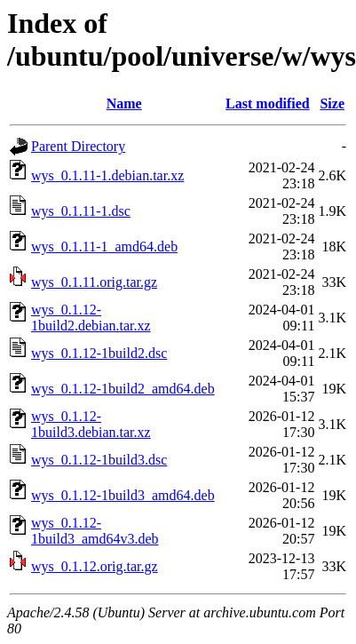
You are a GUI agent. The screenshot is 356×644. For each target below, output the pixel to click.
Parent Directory (78, 146)
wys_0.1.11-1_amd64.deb (104, 246)
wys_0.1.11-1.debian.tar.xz (107, 175)
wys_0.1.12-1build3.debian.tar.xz (91, 424)
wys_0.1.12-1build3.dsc (99, 460)
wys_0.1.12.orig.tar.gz (95, 566)
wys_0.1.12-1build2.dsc (99, 353)
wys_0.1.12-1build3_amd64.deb (123, 495)
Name (124, 103)
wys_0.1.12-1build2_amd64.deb (123, 389)
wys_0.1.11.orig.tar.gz (94, 282)
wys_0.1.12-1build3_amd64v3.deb (95, 531)
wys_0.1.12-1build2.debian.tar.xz (91, 318)
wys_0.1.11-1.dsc (81, 211)
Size (332, 103)
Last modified (268, 103)
